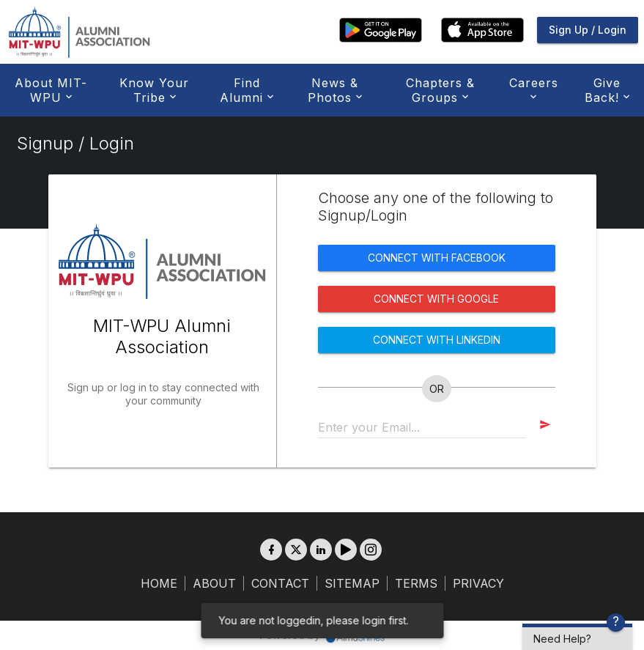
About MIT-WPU (51, 90)
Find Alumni (245, 90)
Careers (534, 89)
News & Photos (333, 90)
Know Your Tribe (154, 90)
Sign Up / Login (588, 30)
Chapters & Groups (440, 90)
